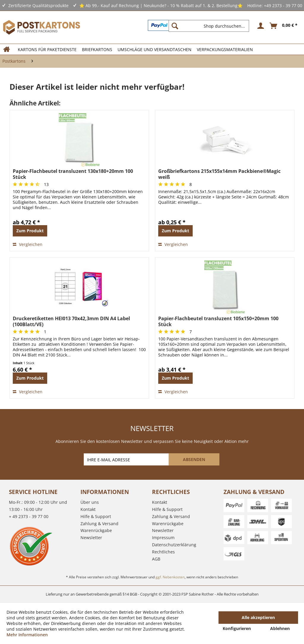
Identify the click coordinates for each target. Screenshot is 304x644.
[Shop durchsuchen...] (209, 26)
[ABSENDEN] (194, 459)
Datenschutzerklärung (174, 545)
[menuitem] (211, 26)
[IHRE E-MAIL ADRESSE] (127, 459)
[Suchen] (175, 26)
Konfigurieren (237, 628)
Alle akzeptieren (258, 617)
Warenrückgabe (96, 530)
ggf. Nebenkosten (170, 577)
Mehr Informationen (27, 635)
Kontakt (88, 509)
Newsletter (91, 538)
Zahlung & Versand (99, 524)
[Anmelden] (260, 26)
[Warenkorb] (284, 26)
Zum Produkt (30, 231)
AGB (156, 559)
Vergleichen (28, 244)
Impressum (163, 538)
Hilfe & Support (96, 516)
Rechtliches (163, 552)
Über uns (90, 502)
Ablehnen (280, 628)
